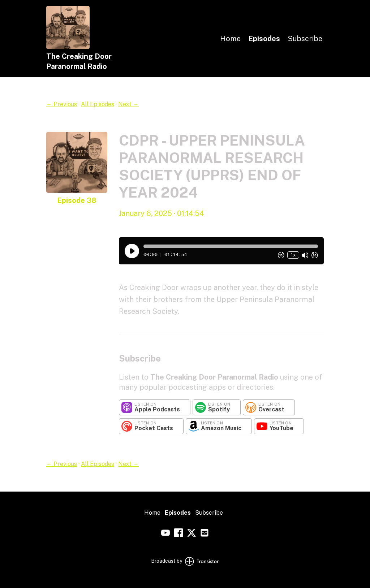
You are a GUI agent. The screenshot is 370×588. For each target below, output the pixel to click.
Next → (128, 104)
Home (230, 39)
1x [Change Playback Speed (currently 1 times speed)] (293, 255)
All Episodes (98, 104)
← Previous (62, 104)
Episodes (264, 39)
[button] (231, 246)
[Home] (68, 47)
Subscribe (305, 39)
